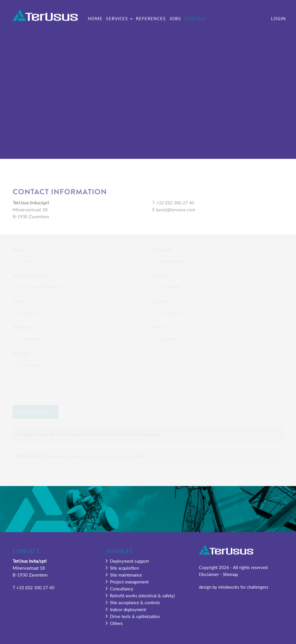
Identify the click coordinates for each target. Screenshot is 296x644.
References (151, 19)
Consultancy (119, 589)
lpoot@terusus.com (176, 209)
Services (119, 19)
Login (278, 19)
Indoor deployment (126, 609)
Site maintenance (124, 575)
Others (114, 623)
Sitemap (230, 574)
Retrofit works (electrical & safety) (140, 595)
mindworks (229, 587)
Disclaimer (209, 574)
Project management (127, 582)
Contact (196, 19)
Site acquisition (122, 568)
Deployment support (127, 561)
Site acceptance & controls (133, 602)
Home (95, 19)
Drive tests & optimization (133, 616)
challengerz (258, 587)
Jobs (175, 19)
